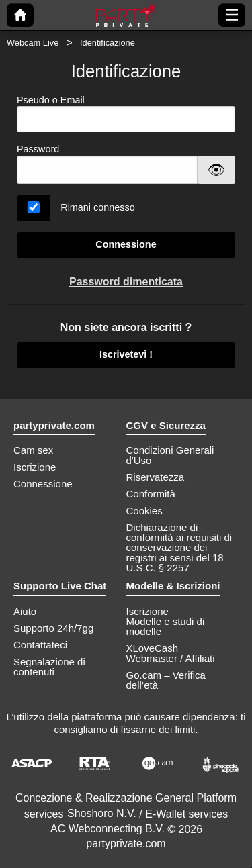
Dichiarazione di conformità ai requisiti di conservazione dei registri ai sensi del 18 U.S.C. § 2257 (179, 547)
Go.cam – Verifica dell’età (166, 680)
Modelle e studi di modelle (166, 626)
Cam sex (33, 450)
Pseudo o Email (126, 114)
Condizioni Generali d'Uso (170, 455)
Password (38, 149)
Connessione (126, 244)
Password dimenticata (126, 282)
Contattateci (40, 645)
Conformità (151, 494)
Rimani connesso (97, 207)
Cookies (144, 511)
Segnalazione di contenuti (49, 667)
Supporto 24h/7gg (53, 628)
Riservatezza (156, 477)
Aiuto (25, 611)
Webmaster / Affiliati (171, 658)
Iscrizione (35, 467)
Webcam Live (33, 43)
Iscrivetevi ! (126, 354)
